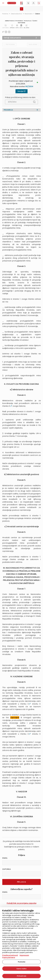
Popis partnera (9, 957)
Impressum (24, 955)
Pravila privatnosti (10, 955)
